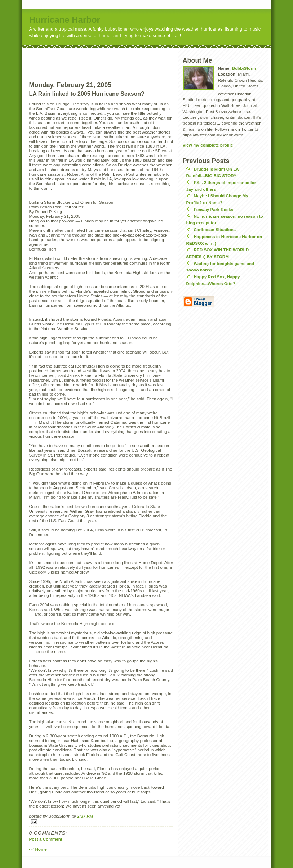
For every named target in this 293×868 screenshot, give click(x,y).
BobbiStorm (244, 68)
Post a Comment (46, 839)
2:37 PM (85, 816)
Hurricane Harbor (65, 20)
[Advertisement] (115, 59)
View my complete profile (208, 145)
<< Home (38, 849)
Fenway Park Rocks (214, 209)
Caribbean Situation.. (215, 230)
